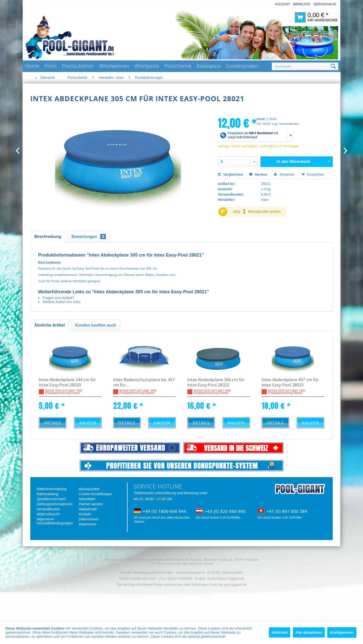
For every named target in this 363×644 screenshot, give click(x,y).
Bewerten (284, 174)
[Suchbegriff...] (305, 66)
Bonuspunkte (89, 489)
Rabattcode (88, 509)
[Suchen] (333, 66)
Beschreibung (48, 237)
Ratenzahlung (47, 494)
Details (53, 423)
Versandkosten (48, 509)
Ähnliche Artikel (50, 325)
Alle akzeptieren (309, 632)
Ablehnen (280, 632)
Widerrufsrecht (48, 514)
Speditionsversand (51, 499)
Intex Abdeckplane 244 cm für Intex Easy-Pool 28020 (68, 382)
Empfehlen (313, 174)
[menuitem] (281, 4)
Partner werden (91, 504)
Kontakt (85, 514)
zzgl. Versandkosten (285, 124)
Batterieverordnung (52, 489)
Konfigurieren (342, 632)
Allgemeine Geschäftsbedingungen (55, 521)
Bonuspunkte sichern (265, 211)
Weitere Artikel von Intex (59, 302)
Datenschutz (89, 519)
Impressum (88, 524)
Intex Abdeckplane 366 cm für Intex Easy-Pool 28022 (216, 382)
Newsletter (87, 499)
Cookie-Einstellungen (96, 494)
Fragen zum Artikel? (56, 298)
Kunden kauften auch (96, 325)
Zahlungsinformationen (54, 504)
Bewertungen (89, 237)
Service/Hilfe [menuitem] (325, 4)
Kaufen (88, 423)
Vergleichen (230, 174)
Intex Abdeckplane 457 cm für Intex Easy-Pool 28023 (290, 382)
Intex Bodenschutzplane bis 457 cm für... (144, 382)
